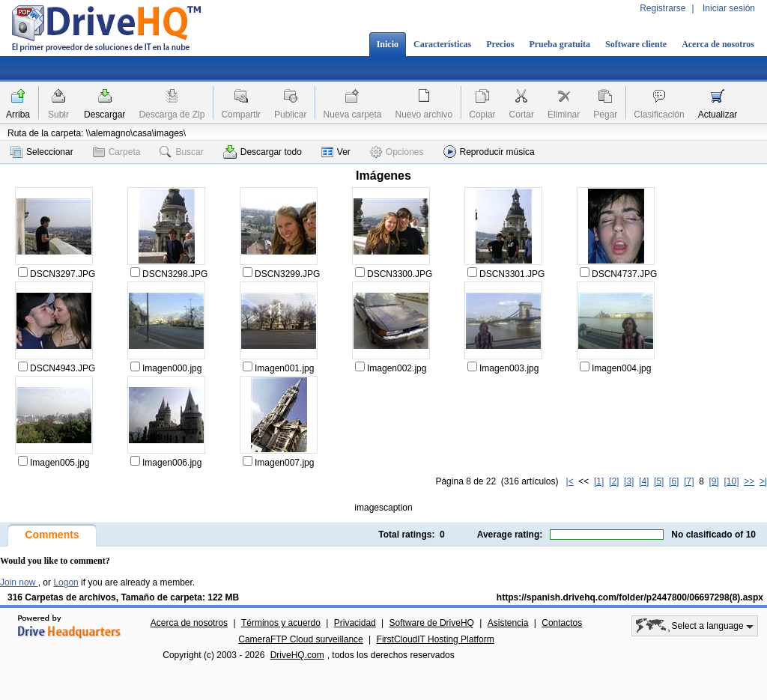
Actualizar (718, 115)
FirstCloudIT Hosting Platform (436, 639)
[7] (689, 481)
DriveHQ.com (297, 655)
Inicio (388, 44)
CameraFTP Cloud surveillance (301, 639)
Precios (500, 44)
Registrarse (663, 8)
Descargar (104, 115)
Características (442, 44)
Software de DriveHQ (432, 623)
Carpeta (117, 152)
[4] (644, 481)
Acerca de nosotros (718, 44)
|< (570, 481)
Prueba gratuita (560, 44)
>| (763, 481)
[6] (674, 481)
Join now (19, 582)
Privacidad (355, 623)
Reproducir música (489, 152)
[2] (614, 481)
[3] (629, 481)
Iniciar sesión (729, 8)
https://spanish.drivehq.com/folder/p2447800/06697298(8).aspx (630, 597)
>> (749, 481)
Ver (336, 152)
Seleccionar (42, 152)
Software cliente (636, 44)
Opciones (397, 152)
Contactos (562, 623)
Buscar (181, 152)
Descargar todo (263, 152)
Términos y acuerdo (281, 623)
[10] (732, 481)
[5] (659, 481)
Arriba (18, 115)
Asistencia (508, 623)
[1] (599, 481)
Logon (66, 582)
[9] (713, 481)
